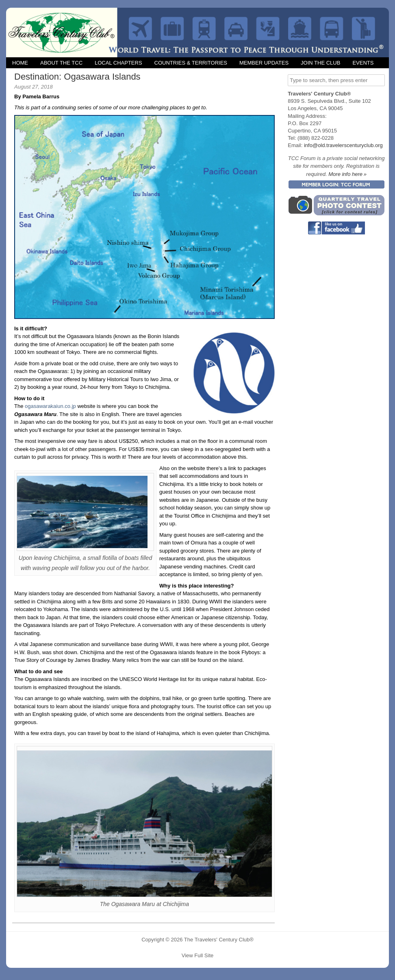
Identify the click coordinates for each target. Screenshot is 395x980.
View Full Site (198, 955)
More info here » (347, 174)
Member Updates (264, 63)
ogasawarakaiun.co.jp (50, 406)
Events (363, 63)
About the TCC (61, 63)
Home (20, 63)
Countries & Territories (191, 63)
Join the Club (320, 63)
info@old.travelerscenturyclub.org (343, 145)
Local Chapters (118, 63)
